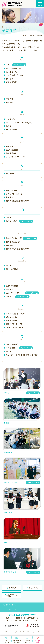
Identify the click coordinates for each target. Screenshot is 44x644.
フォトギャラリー (19, 65)
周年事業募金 (38, 640)
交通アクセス (6, 640)
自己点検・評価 (33, 588)
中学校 (32, 35)
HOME (25, 35)
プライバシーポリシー (10, 605)
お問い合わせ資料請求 (17, 640)
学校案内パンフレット (27, 640)
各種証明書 (11, 588)
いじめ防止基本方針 (11, 595)
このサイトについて (10, 610)
